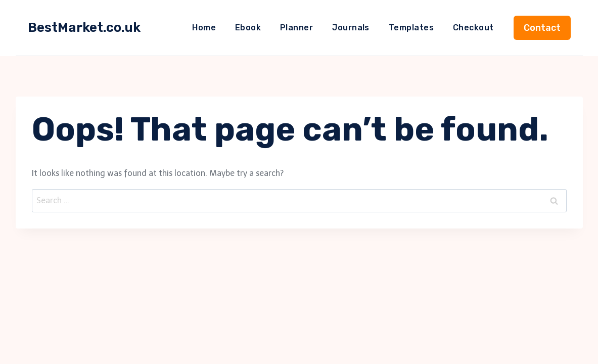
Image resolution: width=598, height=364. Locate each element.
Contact (542, 28)
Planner (296, 28)
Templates (411, 28)
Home (204, 28)
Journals (351, 28)
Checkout (473, 28)
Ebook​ (248, 28)
